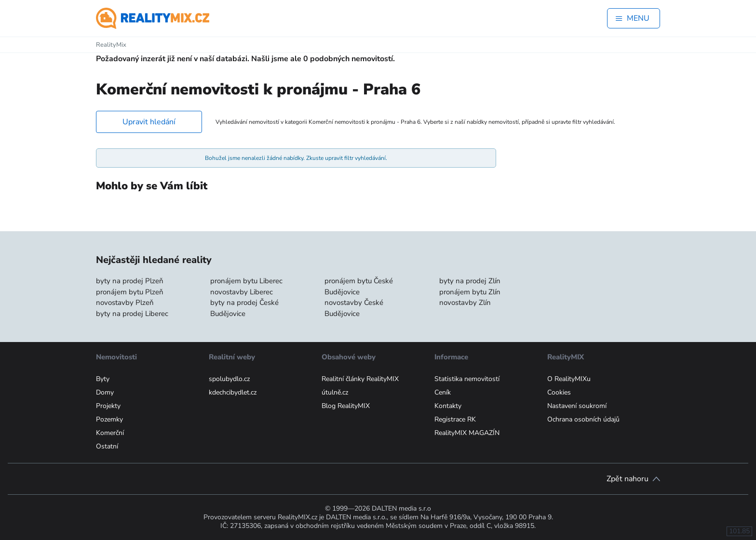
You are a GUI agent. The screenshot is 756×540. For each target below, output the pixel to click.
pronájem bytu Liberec (246, 281)
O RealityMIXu (569, 379)
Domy (105, 392)
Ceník (443, 392)
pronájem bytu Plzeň (130, 292)
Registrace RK (455, 419)
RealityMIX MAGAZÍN (467, 433)
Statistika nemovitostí (467, 379)
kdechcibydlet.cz (233, 392)
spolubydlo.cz (229, 379)
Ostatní (107, 446)
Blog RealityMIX (346, 406)
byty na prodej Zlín (470, 281)
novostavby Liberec (242, 292)
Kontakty (448, 406)
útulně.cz (335, 392)
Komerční (110, 433)
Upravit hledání (149, 122)
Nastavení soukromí (577, 406)
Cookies (559, 392)
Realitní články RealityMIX (360, 379)
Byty (103, 379)
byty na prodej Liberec (132, 314)
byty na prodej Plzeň (130, 281)
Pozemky (109, 419)
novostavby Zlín (465, 303)
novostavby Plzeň (125, 303)
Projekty (108, 406)
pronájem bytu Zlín (470, 292)
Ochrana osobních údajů (583, 419)
